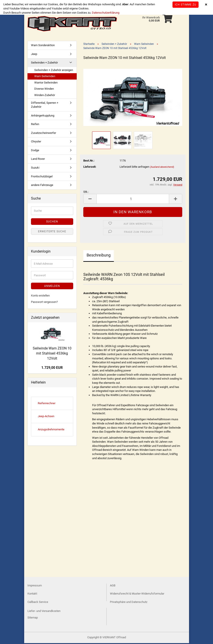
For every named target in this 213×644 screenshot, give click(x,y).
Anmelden (52, 287)
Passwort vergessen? (44, 303)
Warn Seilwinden (45, 77)
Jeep (34, 55)
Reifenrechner (47, 404)
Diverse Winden (44, 90)
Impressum (35, 586)
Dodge (35, 151)
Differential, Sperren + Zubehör (45, 106)
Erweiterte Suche (52, 232)
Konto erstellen (40, 296)
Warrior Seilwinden (46, 83)
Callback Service (38, 603)
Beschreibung (99, 256)
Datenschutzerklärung (106, 13)
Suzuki (35, 168)
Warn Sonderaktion (43, 46)
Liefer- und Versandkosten (44, 612)
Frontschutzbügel (42, 177)
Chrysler (36, 142)
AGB (113, 586)
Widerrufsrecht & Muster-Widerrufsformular (137, 594)
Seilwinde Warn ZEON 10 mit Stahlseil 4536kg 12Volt (52, 354)
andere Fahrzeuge (42, 186)
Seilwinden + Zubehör (44, 63)
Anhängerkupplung (43, 116)
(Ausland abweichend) (162, 168)
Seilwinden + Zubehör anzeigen (54, 71)
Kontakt (32, 594)
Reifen (35, 125)
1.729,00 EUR (52, 368)
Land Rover (38, 160)
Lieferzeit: (90, 168)
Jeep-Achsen (46, 417)
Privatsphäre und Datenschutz (129, 603)
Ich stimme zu (186, 5)
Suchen (52, 222)
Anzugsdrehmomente (51, 430)
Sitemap (33, 618)
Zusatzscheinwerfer (44, 134)
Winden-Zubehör (45, 96)
